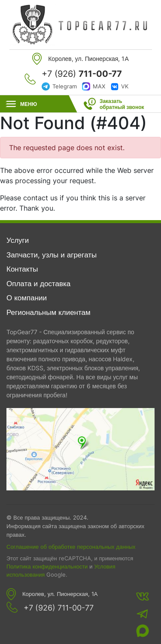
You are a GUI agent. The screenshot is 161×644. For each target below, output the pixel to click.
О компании (27, 298)
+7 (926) (82, 74)
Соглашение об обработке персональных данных (71, 547)
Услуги (18, 240)
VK (125, 86)
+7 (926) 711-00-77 (59, 608)
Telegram (65, 86)
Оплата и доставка (38, 284)
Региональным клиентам (49, 312)
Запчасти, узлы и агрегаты (52, 255)
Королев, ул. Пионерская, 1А (60, 594)
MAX (99, 86)
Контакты (22, 269)
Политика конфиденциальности (47, 567)
